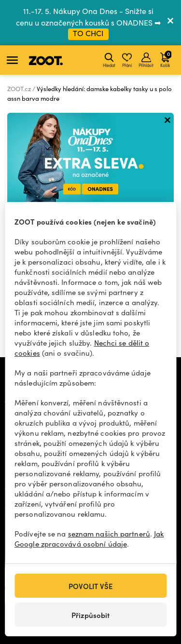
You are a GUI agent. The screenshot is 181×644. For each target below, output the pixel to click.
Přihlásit (146, 60)
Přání (127, 60)
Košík (166, 59)
